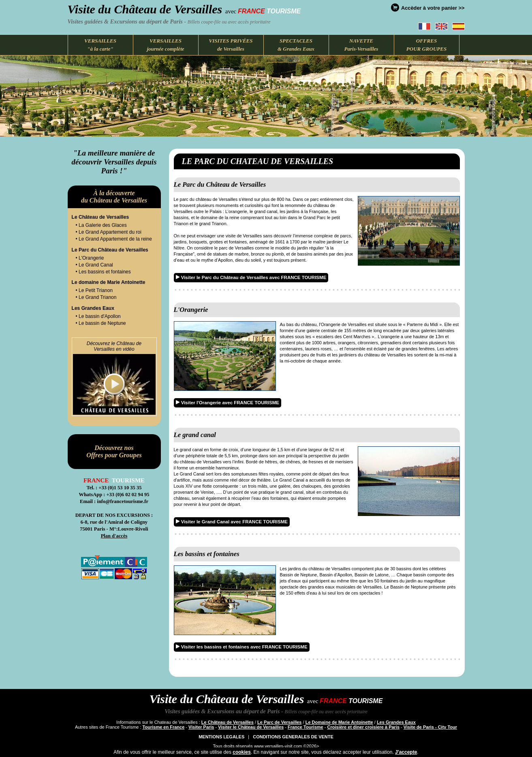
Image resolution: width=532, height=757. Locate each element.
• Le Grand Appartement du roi (109, 232)
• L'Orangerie (90, 258)
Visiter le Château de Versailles (251, 727)
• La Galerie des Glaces (101, 225)
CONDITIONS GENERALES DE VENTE (293, 737)
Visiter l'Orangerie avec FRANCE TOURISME (228, 403)
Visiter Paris (201, 727)
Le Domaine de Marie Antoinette (339, 722)
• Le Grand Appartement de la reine (114, 239)
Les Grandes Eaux (396, 722)
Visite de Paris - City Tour (430, 727)
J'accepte (406, 752)
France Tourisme (306, 727)
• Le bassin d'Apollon (98, 316)
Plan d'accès (114, 536)
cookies (242, 752)
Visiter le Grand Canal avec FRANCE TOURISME (232, 522)
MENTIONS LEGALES (221, 737)
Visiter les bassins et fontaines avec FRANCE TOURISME (242, 647)
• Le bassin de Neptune (101, 323)
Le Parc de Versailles (279, 722)
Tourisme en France (164, 727)
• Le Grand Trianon (96, 297)
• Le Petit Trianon (94, 290)
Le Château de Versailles (228, 722)
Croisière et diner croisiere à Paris (364, 727)
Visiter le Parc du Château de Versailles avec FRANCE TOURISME (251, 277)
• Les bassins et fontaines (103, 272)
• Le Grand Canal (94, 265)
